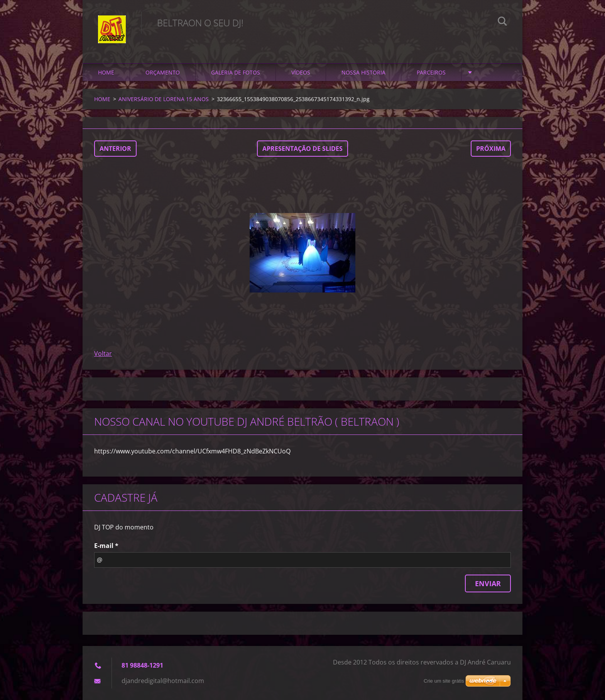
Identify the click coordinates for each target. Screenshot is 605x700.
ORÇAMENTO (163, 72)
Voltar (103, 353)
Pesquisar (502, 22)
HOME (106, 72)
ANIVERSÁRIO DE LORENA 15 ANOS (164, 99)
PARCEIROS (431, 72)
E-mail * (106, 546)
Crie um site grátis (444, 681)
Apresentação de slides (302, 149)
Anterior (115, 149)
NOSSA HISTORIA (363, 72)
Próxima (491, 149)
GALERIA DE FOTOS (236, 72)
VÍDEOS (301, 72)
